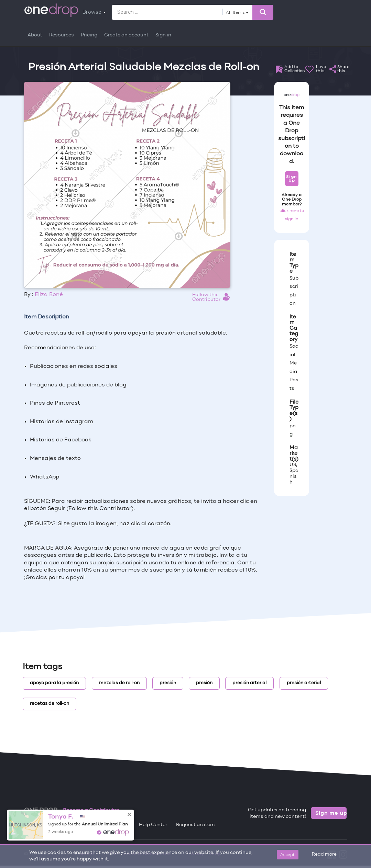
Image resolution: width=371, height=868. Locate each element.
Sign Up (291, 178)
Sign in (163, 35)
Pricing (89, 35)
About (35, 35)
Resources (62, 35)
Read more (324, 855)
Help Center (153, 825)
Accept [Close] (288, 854)
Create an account (126, 35)
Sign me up (331, 813)
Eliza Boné (49, 295)
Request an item (195, 825)
